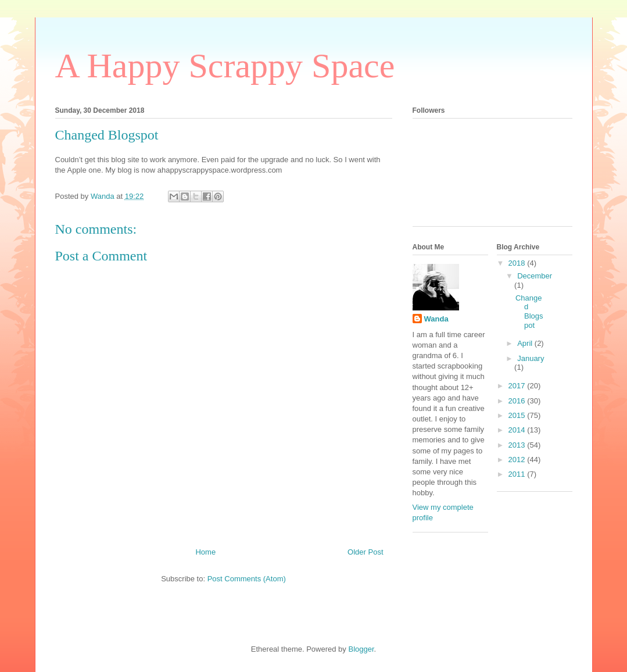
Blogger (361, 649)
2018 (518, 263)
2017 (518, 386)
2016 (518, 401)
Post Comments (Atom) (247, 579)
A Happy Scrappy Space (225, 66)
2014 (518, 430)
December (535, 276)
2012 (518, 460)
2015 (518, 415)
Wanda (436, 319)
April (526, 343)
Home (205, 552)
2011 (518, 474)
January (531, 358)
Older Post (365, 552)
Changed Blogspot (529, 312)
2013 (518, 445)
